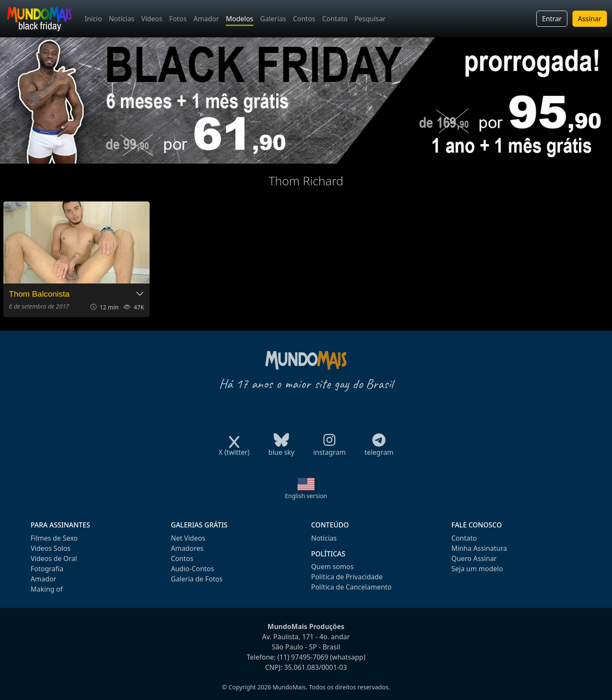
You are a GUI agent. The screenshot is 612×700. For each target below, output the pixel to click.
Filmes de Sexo (54, 538)
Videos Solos (51, 548)
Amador (206, 19)
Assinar (590, 19)
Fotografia (47, 569)
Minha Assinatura (479, 548)
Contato (335, 19)
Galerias (273, 19)
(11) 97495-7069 (303, 657)
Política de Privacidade (347, 577)
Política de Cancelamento (351, 587)
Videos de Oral (54, 558)
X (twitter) (234, 449)
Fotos (178, 19)
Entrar (552, 19)
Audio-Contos (193, 569)
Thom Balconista (39, 294)
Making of (47, 589)
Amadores (187, 548)
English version (306, 496)
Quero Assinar (474, 558)
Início (93, 19)
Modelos (239, 19)
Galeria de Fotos (197, 579)
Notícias (122, 19)
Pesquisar (370, 19)
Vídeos (152, 19)
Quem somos (332, 567)
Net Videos (188, 538)
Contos (304, 19)
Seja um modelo (477, 569)
